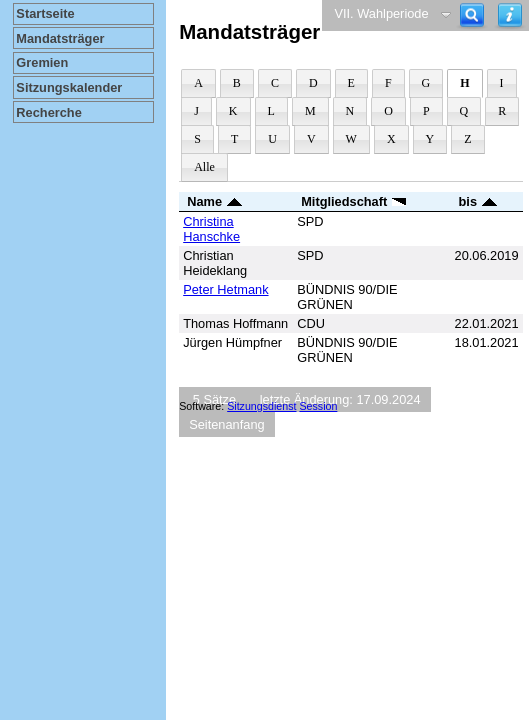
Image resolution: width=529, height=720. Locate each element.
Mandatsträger (60, 38)
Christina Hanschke (211, 229)
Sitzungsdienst (261, 406)
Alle (204, 167)
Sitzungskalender (69, 87)
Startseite (45, 13)
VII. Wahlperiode (381, 13)
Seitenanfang (226, 424)
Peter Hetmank (225, 289)
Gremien (42, 62)
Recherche (48, 112)
